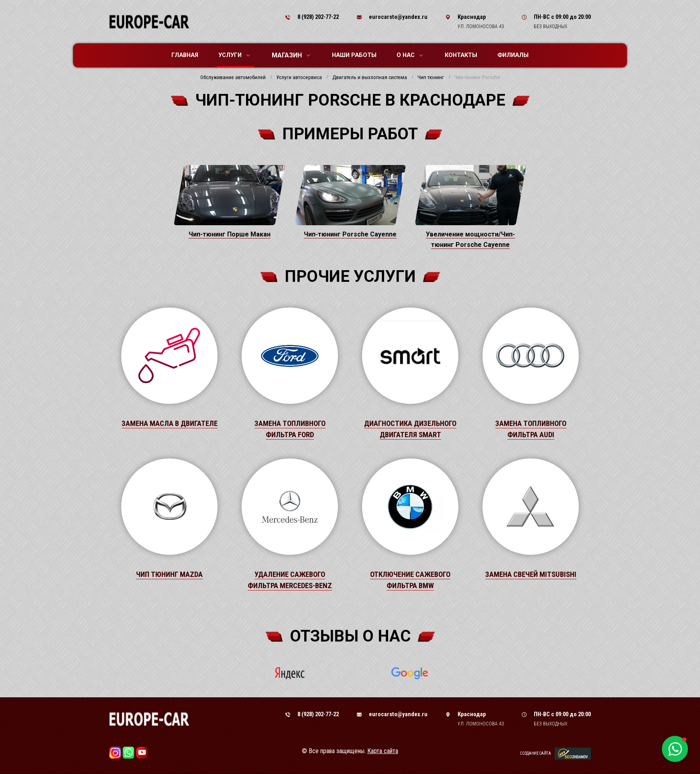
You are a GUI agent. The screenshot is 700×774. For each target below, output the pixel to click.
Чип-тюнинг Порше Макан (230, 234)
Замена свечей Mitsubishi (531, 574)
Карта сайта (383, 751)
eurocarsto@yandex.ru (398, 17)
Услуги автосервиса (299, 77)
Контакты (461, 55)
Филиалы (513, 55)
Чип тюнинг (431, 77)
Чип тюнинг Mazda (169, 574)
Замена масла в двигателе (170, 424)
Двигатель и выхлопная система (370, 77)
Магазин (291, 55)
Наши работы (354, 55)
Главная (185, 55)
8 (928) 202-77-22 (318, 17)
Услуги (234, 55)
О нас (410, 55)
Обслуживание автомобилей (233, 77)
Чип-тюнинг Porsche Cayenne (350, 234)
